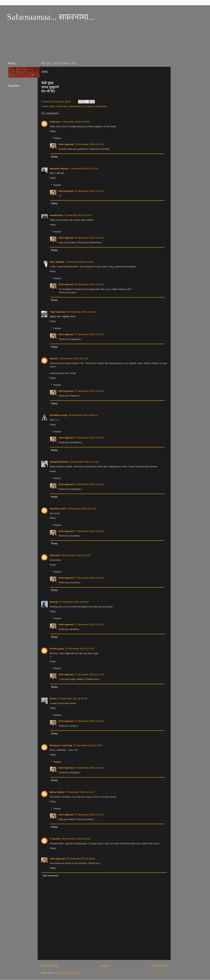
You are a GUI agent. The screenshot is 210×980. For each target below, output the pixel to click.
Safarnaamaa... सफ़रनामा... (51, 17)
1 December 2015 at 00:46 (75, 122)
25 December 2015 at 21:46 (89, 284)
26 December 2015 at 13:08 (84, 462)
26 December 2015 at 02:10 (81, 312)
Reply (53, 131)
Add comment (50, 876)
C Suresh (55, 839)
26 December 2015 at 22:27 (76, 555)
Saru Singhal (57, 262)
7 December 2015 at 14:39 (79, 262)
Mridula (54, 602)
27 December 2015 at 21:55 (89, 674)
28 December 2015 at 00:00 (76, 839)
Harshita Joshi (58, 509)
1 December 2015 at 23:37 (78, 215)
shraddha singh (59, 415)
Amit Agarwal (66, 144)
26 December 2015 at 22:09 (82, 509)
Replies (57, 138)
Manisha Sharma (59, 169)
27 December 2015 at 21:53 (89, 438)
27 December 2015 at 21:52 (89, 334)
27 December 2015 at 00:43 (74, 602)
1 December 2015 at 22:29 (83, 169)
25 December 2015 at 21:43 (89, 144)
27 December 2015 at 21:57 (89, 815)
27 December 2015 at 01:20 (80, 649)
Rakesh (54, 359)
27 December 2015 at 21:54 (89, 578)
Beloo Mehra (57, 792)
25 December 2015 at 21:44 (89, 238)
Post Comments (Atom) (68, 973)
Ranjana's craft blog (61, 745)
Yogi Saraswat (58, 312)
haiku (52, 106)
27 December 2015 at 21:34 (80, 792)
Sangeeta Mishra (59, 462)
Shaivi (53, 699)
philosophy (101, 106)
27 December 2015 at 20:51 (88, 745)
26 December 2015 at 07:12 (74, 359)
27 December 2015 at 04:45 (72, 699)
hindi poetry (88, 106)
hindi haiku (62, 106)
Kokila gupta (57, 649)
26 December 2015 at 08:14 (83, 415)
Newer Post (50, 966)
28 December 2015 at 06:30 (80, 859)
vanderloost (56, 215)
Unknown (55, 122)
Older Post (159, 966)
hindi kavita (75, 106)
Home (105, 966)
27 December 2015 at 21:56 (89, 721)
